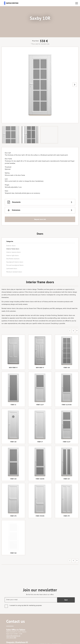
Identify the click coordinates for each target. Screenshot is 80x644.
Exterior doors (11, 246)
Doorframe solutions (13, 259)
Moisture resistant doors (14, 272)
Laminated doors (12, 269)
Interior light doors (12, 256)
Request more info (40, 219)
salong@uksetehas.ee (13, 636)
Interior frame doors (13, 249)
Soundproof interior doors (15, 262)
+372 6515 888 (11, 638)
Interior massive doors (13, 252)
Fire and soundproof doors (15, 265)
